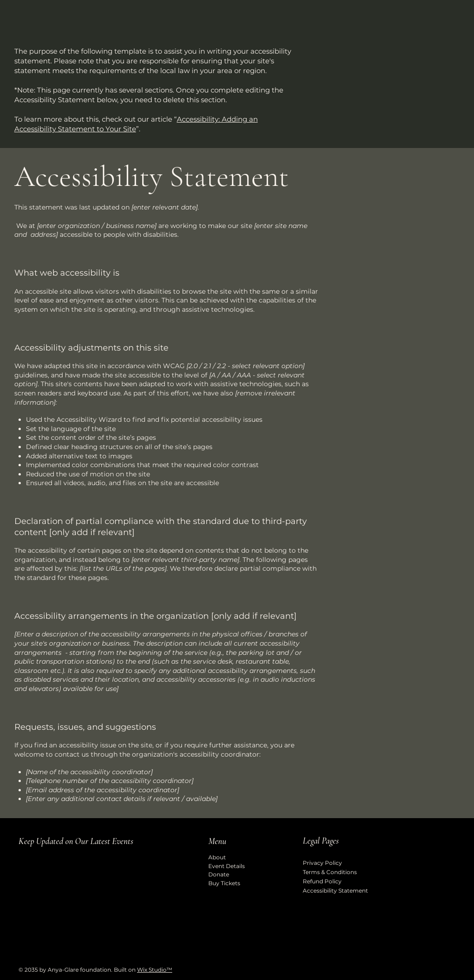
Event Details (227, 866)
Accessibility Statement (335, 891)
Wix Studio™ (155, 970)
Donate (219, 874)
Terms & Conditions (330, 872)
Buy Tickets (224, 883)
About (217, 857)
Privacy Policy (322, 863)
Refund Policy (322, 881)
